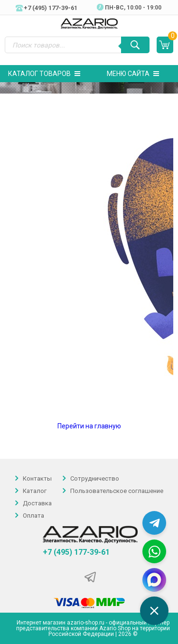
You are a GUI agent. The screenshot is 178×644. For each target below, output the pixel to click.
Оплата (33, 516)
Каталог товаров (44, 74)
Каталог (35, 491)
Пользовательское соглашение (117, 491)
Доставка (37, 503)
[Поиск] (135, 45)
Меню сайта (133, 74)
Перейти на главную (89, 426)
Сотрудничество (95, 478)
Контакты (37, 478)
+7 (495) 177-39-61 (76, 552)
